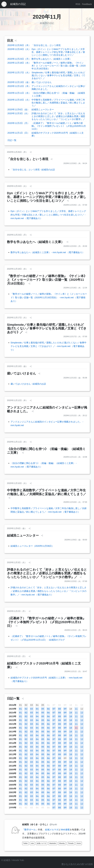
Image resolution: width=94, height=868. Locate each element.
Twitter (25, 843)
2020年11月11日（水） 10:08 (75, 457)
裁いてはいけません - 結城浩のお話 (28, 384)
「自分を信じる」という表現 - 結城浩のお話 (33, 170)
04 (37, 705)
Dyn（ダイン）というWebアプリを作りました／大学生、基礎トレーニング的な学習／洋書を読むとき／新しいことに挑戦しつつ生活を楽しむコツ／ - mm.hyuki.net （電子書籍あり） (48, 215)
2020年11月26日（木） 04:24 (75, 163)
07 (54, 709)
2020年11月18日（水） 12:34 (75, 288)
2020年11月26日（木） (19, 45)
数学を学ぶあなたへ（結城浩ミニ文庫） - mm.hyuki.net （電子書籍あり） (48, 252)
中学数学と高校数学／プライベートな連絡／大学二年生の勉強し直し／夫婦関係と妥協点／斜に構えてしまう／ (58, 103)
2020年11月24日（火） (19, 49)
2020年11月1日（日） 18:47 (76, 671)
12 (82, 709)
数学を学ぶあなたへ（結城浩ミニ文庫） (52, 59)
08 (60, 709)
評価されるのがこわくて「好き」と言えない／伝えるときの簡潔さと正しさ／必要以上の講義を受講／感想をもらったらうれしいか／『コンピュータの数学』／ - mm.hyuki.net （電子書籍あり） (49, 591)
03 (32, 705)
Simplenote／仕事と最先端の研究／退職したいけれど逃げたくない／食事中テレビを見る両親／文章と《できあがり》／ (58, 75)
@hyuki (53, 824)
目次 (10, 40)
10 (71, 709)
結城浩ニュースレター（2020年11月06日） (32, 546)
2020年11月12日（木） (19, 86)
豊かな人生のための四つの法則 (77, 864)
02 (26, 705)
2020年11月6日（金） (19, 109)
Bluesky (62, 843)
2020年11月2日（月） (19, 123)
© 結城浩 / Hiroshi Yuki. (13, 860)
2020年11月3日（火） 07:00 (76, 581)
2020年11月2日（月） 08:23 (76, 630)
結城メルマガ (52, 830)
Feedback (87, 4)
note (32, 843)
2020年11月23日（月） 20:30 (75, 246)
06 (48, 709)
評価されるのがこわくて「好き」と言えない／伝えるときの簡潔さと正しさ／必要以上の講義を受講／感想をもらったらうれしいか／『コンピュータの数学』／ (58, 116)
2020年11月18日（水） (19, 63)
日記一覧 (12, 140)
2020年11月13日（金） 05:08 (75, 378)
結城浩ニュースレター (43, 109)
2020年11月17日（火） (19, 73)
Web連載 (65, 830)
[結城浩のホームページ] (4, 4)
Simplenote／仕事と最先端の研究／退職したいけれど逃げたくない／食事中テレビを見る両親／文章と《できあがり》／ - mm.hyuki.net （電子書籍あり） (49, 346)
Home (79, 843)
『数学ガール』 (30, 830)
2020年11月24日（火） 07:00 (75, 205)
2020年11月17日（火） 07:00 (75, 337)
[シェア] (16, 41)
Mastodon (53, 843)
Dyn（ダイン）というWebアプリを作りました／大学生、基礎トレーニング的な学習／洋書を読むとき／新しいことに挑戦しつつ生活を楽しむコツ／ (58, 52)
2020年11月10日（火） (19, 100)
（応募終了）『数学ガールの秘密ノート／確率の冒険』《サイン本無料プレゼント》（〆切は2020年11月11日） (59, 126)
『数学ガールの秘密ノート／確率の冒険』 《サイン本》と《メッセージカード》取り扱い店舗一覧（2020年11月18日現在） (59, 66)
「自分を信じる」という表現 (46, 45)
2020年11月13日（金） (19, 82)
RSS (78, 4)
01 (21, 705)
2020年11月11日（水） (19, 93)
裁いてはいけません (42, 82)
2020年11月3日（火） (19, 113)
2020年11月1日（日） (19, 133)
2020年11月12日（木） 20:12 (75, 416)
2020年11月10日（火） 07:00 (75, 502)
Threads (71, 843)
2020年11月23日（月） (19, 59)
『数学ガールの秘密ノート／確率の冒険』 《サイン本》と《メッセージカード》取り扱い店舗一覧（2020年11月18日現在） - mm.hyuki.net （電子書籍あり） (49, 297)
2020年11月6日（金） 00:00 (76, 540)
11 (76, 709)
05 (43, 705)
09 (65, 709)
